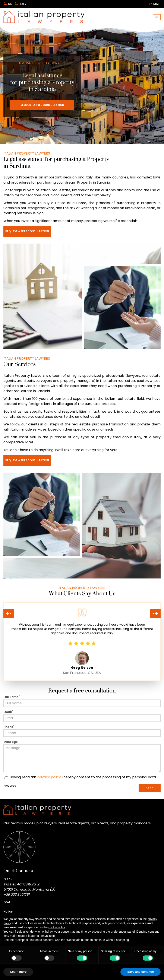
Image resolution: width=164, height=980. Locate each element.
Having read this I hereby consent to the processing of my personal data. (83, 777)
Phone (9, 727)
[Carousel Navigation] (82, 613)
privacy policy (49, 777)
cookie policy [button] (57, 927)
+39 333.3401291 (16, 895)
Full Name (12, 697)
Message (11, 742)
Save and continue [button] (141, 972)
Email (8, 712)
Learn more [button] (18, 972)
